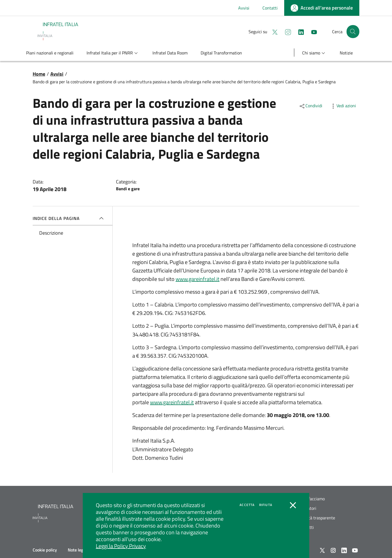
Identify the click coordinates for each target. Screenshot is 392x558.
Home (39, 74)
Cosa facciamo (312, 499)
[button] (353, 32)
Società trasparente (317, 518)
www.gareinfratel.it (197, 279)
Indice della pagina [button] (69, 218)
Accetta (247, 505)
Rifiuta (266, 505)
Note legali (78, 550)
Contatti (270, 8)
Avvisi (244, 8)
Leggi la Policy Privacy (121, 546)
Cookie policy (45, 550)
